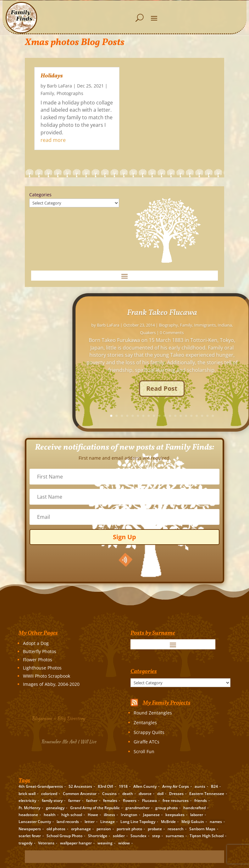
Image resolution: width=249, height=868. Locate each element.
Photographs (70, 93)
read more (53, 140)
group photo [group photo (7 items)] (166, 808)
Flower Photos (38, 660)
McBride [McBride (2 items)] (168, 822)
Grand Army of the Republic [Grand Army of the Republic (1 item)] (95, 808)
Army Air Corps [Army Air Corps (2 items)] (176, 786)
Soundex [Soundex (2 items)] (138, 836)
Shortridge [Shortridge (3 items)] (98, 836)
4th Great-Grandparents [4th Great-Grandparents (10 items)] (41, 786)
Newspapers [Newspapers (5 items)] (30, 829)
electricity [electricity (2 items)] (27, 801)
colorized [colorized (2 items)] (49, 794)
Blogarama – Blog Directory (61, 717)
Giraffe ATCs (147, 742)
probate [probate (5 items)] (155, 829)
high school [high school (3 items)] (72, 815)
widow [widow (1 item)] (124, 843)
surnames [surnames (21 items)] (175, 836)
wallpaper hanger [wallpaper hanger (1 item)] (76, 843)
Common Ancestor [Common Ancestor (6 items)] (80, 794)
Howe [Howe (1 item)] (93, 815)
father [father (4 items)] (92, 801)
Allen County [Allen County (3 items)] (145, 786)
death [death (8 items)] (128, 794)
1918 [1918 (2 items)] (123, 786)
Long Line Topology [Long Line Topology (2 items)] (138, 822)
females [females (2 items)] (110, 801)
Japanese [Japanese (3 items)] (151, 815)
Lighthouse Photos (42, 668)
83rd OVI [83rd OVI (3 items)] (105, 786)
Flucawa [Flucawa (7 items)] (149, 801)
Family (47, 93)
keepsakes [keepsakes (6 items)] (175, 815)
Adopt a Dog (36, 643)
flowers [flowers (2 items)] (130, 801)
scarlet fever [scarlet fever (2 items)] (30, 836)
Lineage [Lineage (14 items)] (108, 822)
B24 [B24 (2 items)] (214, 786)
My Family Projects (167, 703)
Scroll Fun (144, 751)
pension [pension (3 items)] (104, 829)
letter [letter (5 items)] (90, 822)
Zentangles (145, 722)
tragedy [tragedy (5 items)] (25, 843)
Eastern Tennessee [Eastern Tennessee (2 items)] (207, 794)
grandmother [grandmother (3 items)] (138, 808)
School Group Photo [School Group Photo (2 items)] (64, 836)
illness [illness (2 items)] (109, 815)
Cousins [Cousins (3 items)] (109, 794)
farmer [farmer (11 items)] (74, 801)
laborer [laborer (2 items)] (197, 815)
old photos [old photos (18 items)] (56, 829)
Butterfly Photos (40, 651)
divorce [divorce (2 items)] (145, 794)
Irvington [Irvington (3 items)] (129, 815)
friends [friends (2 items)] (201, 801)
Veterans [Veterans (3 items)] (46, 843)
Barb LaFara (59, 86)
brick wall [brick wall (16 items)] (27, 794)
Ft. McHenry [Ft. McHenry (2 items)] (29, 808)
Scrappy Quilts (149, 732)
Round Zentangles (153, 713)
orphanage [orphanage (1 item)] (81, 829)
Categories (40, 195)
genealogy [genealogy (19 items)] (55, 808)
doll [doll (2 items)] (160, 794)
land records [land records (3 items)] (68, 822)
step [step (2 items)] (156, 836)
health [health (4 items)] (50, 815)
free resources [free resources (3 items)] (176, 801)
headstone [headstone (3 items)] (28, 815)
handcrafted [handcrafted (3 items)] (194, 808)
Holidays (52, 76)
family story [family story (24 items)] (52, 801)
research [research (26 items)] (176, 829)
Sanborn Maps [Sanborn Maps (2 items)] (202, 829)
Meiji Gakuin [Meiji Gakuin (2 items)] (193, 822)
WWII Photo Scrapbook (47, 676)
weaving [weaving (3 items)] (105, 843)
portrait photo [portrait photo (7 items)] (129, 829)
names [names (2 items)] (216, 822)
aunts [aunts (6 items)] (200, 786)
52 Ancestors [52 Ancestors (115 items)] (80, 786)
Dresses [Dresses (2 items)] (176, 794)
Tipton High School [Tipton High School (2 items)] (207, 836)
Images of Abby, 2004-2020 (51, 684)
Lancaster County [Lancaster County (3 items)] (35, 822)
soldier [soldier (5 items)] (119, 836)
